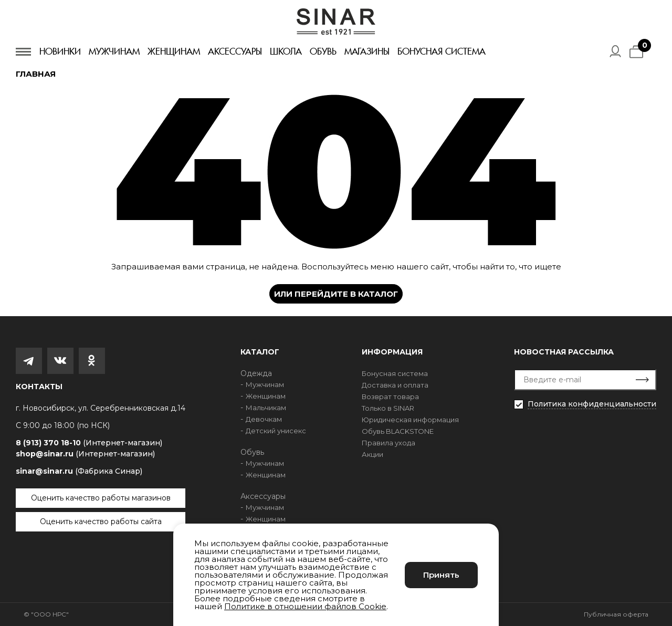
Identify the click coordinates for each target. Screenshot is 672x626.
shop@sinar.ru (85, 454)
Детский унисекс (276, 431)
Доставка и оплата (395, 385)
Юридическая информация (410, 420)
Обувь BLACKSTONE (398, 431)
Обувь (323, 51)
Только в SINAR (388, 408)
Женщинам (174, 51)
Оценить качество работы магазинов (101, 498)
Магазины (367, 51)
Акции (372, 454)
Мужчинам (114, 51)
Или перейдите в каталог (336, 294)
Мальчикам (266, 408)
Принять (441, 575)
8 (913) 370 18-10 (89, 443)
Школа (286, 51)
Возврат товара (390, 397)
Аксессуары (235, 51)
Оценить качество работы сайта (101, 521)
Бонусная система (442, 51)
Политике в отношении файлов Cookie (305, 606)
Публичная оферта (616, 614)
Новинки (60, 51)
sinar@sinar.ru (79, 471)
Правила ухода (388, 443)
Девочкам (264, 419)
